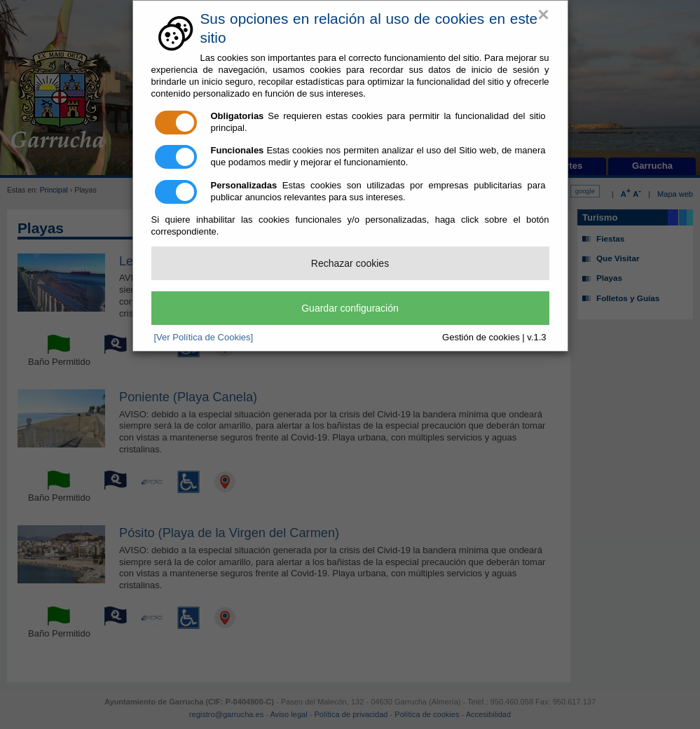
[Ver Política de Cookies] (204, 337)
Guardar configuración (350, 308)
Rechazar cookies (350, 263)
